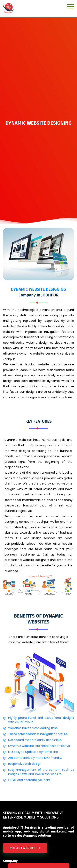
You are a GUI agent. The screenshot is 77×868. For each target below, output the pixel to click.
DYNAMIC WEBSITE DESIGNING (38, 289)
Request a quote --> (25, 848)
